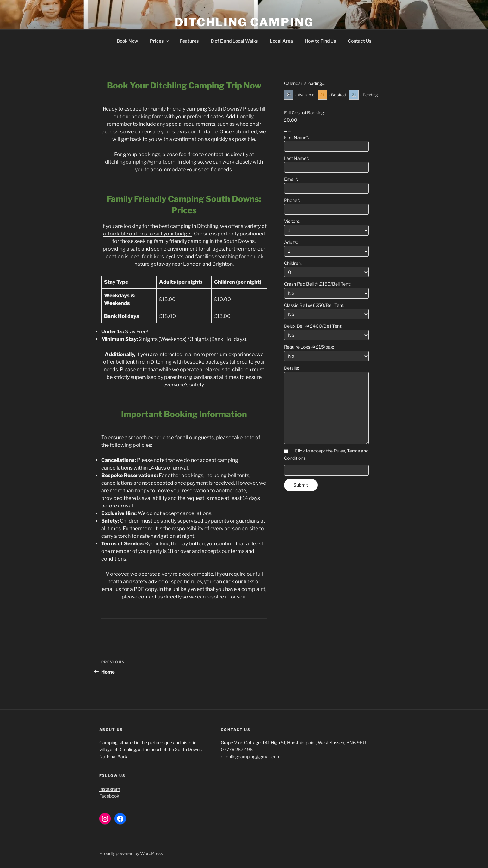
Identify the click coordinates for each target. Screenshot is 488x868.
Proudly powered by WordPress (131, 853)
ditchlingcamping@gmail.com (140, 162)
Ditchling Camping (244, 22)
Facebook (109, 796)
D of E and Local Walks (234, 41)
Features (189, 41)
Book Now (127, 41)
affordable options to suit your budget (148, 234)
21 (289, 95)
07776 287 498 (237, 749)
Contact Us (360, 41)
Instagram (110, 789)
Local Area (281, 41)
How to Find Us (320, 41)
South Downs (224, 109)
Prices (160, 41)
